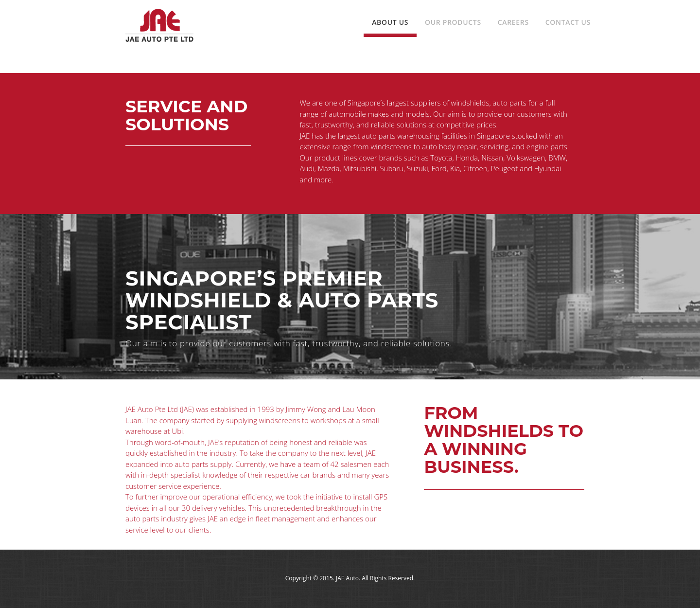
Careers (513, 22)
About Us (390, 22)
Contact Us (568, 22)
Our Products (453, 22)
